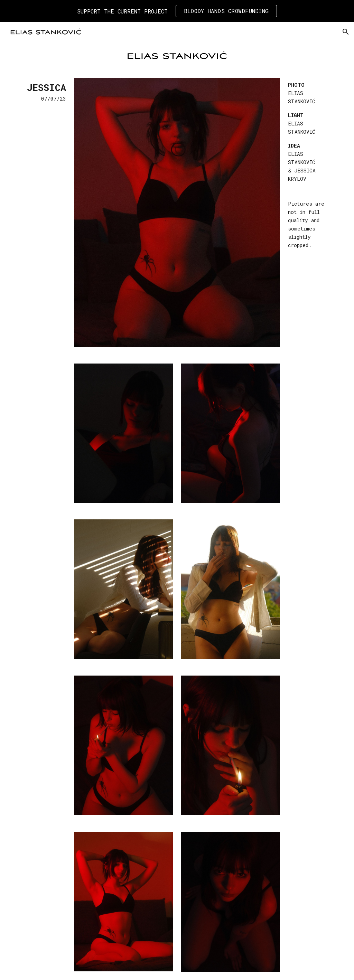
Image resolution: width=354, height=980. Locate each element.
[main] (43, 92)
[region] (177, 11)
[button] (346, 32)
